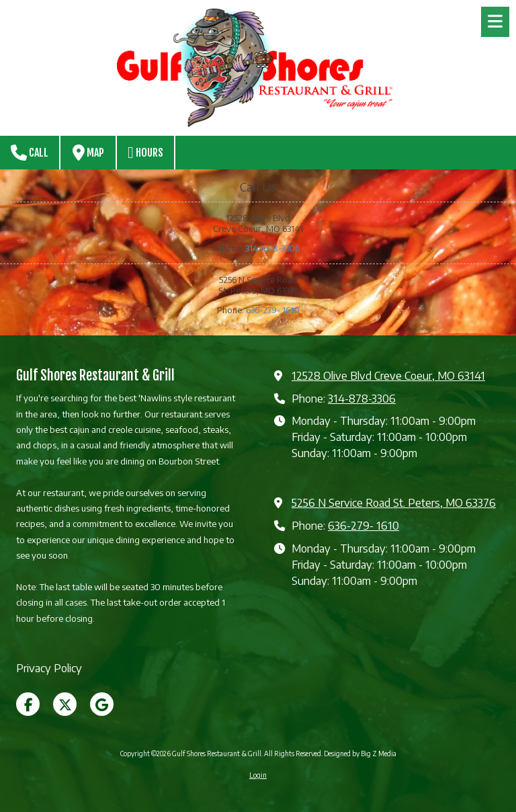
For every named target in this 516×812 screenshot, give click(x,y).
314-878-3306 (272, 248)
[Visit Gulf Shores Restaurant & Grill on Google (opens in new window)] (102, 704)
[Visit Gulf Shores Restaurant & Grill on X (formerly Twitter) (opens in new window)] (65, 704)
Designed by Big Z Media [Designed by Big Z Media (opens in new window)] (360, 754)
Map (88, 153)
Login (258, 775)
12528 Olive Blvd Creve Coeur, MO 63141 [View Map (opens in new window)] (388, 375)
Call (30, 153)
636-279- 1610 (273, 310)
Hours (145, 153)
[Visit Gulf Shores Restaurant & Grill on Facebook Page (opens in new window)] (28, 704)
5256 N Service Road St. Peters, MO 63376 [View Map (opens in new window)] (394, 502)
